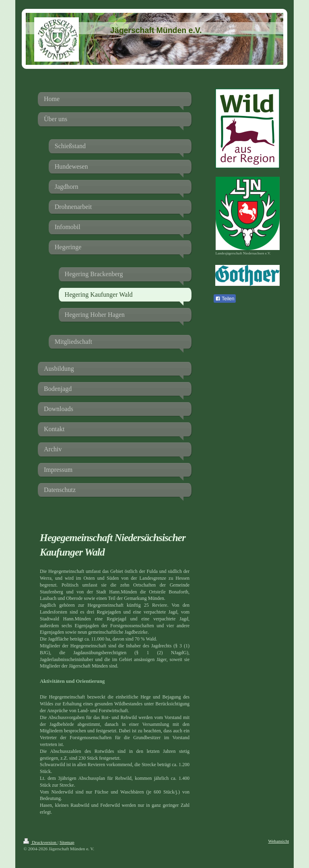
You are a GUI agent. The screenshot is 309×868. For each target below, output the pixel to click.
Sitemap (67, 842)
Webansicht (278, 841)
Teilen (225, 299)
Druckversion (40, 842)
